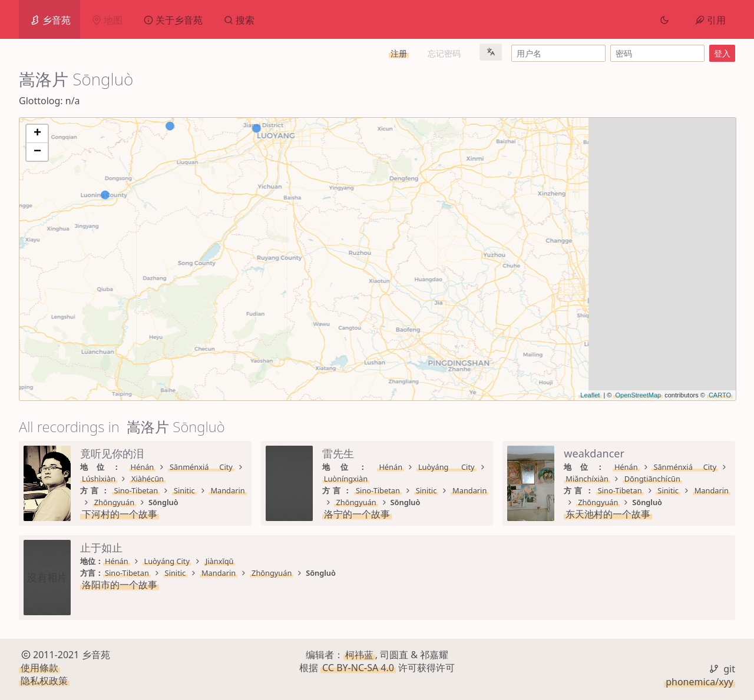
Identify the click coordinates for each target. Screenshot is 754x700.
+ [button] (37, 134)
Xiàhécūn (280, 467)
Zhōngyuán (272, 479)
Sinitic (176, 479)
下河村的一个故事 (120, 490)
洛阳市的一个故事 (482, 585)
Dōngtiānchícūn (301, 561)
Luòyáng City (530, 467)
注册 (399, 53)
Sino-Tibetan (127, 479)
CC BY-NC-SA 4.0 (358, 668)
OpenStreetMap (638, 395)
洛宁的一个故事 (478, 490)
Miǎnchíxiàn (236, 561)
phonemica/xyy (700, 682)
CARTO (720, 395)
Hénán (117, 467)
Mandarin (219, 479)
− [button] (37, 152)
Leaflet (590, 395)
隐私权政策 (44, 681)
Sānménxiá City (171, 467)
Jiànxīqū (583, 561)
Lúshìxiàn (231, 467)
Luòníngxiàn (591, 467)
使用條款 (39, 668)
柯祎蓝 (359, 655)
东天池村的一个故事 (124, 585)
